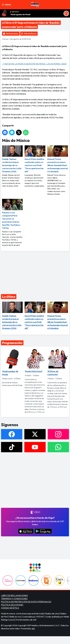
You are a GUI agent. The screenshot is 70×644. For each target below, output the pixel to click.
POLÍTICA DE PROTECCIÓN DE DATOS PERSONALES (26, 602)
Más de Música (30, 34)
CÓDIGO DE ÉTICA (10, 608)
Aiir (33, 629)
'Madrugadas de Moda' (21, 14)
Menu (7, 5)
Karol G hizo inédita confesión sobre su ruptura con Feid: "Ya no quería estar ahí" (35, 159)
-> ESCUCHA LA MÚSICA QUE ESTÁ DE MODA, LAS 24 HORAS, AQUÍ (34, 64)
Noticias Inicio (12, 34)
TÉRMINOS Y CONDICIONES (14, 599)
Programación (12, 343)
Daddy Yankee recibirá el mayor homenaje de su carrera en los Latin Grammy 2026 (12, 159)
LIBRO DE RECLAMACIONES (14, 595)
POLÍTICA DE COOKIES (12, 605)
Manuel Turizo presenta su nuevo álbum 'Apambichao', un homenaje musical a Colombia (58, 159)
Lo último (9, 297)
